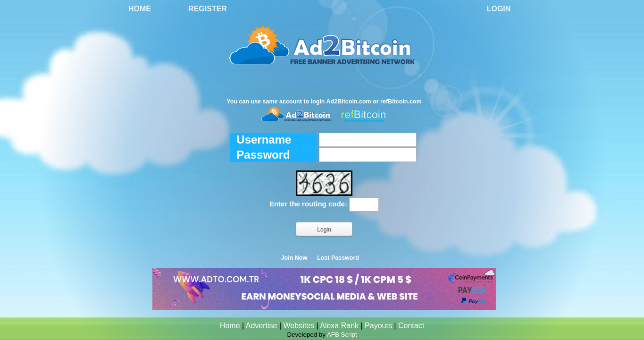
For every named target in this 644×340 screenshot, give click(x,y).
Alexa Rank (339, 326)
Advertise (262, 326)
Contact (411, 326)
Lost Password (338, 258)
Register (208, 9)
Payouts (378, 326)
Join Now (294, 258)
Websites (299, 326)
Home (140, 9)
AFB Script (342, 335)
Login (499, 9)
